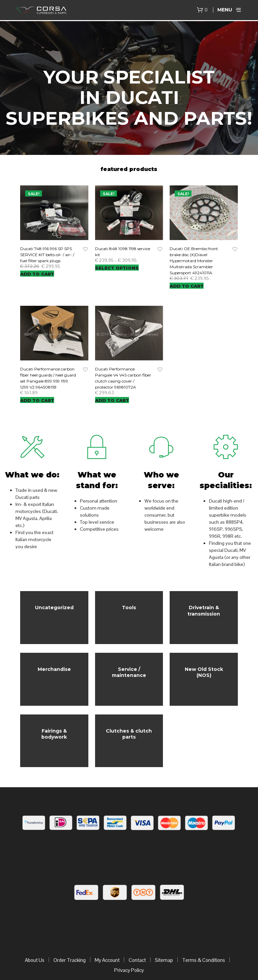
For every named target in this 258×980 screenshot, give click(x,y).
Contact (137, 931)
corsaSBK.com (98, 962)
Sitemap (164, 931)
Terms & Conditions (204, 931)
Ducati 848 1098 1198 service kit (123, 252)
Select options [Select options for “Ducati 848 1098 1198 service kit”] (117, 268)
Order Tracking (70, 931)
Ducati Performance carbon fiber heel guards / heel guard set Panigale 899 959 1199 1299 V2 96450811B (48, 378)
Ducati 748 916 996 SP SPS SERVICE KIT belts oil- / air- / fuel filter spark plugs (47, 255)
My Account (107, 931)
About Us (35, 931)
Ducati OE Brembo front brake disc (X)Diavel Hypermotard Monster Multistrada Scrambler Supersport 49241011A (194, 261)
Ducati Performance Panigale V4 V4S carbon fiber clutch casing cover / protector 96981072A (123, 378)
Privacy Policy (129, 941)
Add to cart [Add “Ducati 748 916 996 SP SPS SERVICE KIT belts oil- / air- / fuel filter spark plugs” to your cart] (37, 274)
